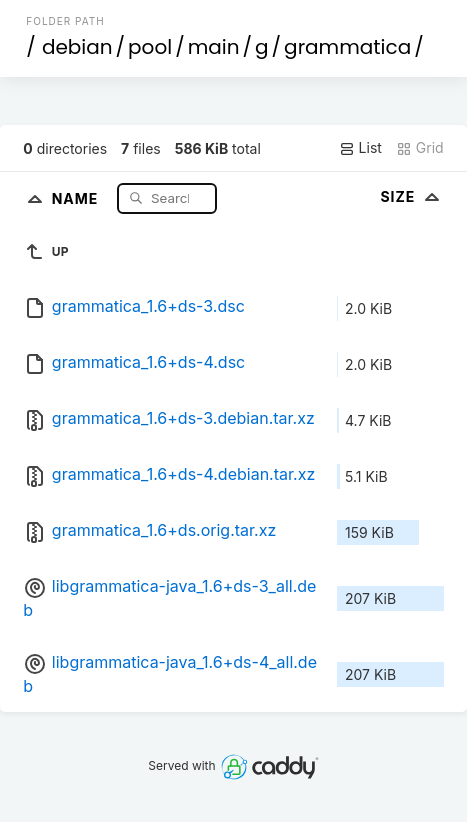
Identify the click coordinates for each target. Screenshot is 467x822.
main (214, 47)
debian (77, 47)
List (360, 148)
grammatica (347, 47)
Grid (420, 148)
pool (150, 47)
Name (77, 197)
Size (411, 196)
